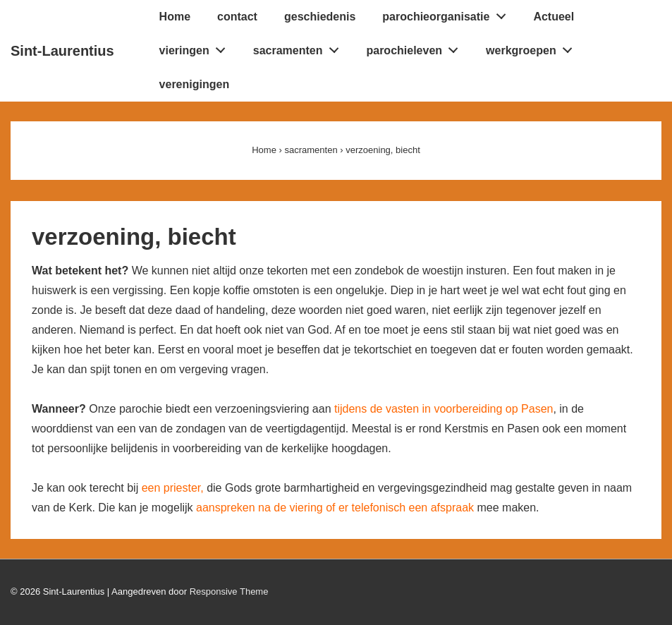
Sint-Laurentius (62, 51)
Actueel (554, 17)
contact (237, 17)
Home (175, 17)
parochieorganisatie (448, 13)
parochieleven (416, 47)
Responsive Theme (229, 591)
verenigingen (195, 84)
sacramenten (300, 47)
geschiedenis (320, 17)
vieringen (196, 47)
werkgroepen (533, 47)
